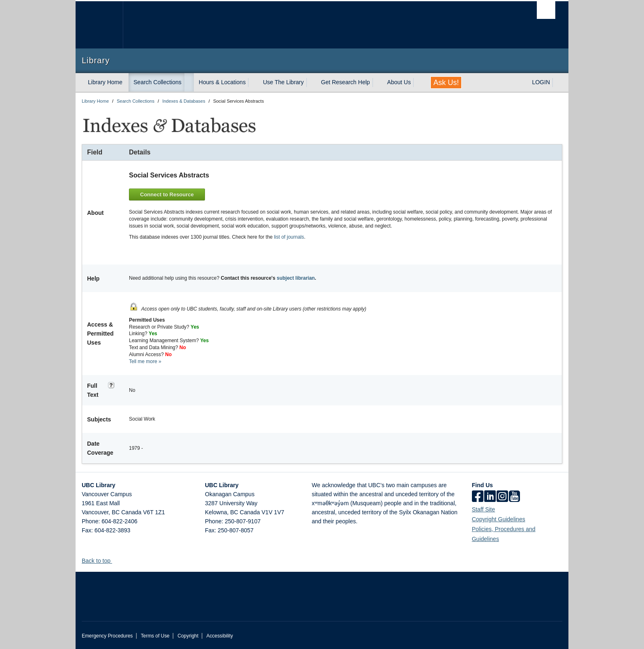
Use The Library (283, 82)
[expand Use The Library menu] (311, 83)
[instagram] (502, 496)
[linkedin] (490, 496)
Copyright (188, 635)
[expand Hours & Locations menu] (253, 83)
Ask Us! (446, 83)
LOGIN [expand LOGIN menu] (541, 82)
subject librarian (296, 277)
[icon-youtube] (514, 496)
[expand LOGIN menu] (557, 83)
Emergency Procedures (107, 635)
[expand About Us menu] (418, 83)
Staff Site (484, 509)
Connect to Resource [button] (168, 194)
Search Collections (158, 82)
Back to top (100, 560)
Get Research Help (346, 82)
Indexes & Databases (184, 101)
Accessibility (220, 635)
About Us (399, 82)
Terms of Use (155, 635)
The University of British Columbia (99, 25)
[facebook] (478, 496)
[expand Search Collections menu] (189, 83)
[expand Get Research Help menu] (377, 83)
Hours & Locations (222, 82)
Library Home (105, 82)
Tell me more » (145, 360)
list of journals (289, 236)
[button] (115, 560)
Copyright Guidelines (499, 518)
